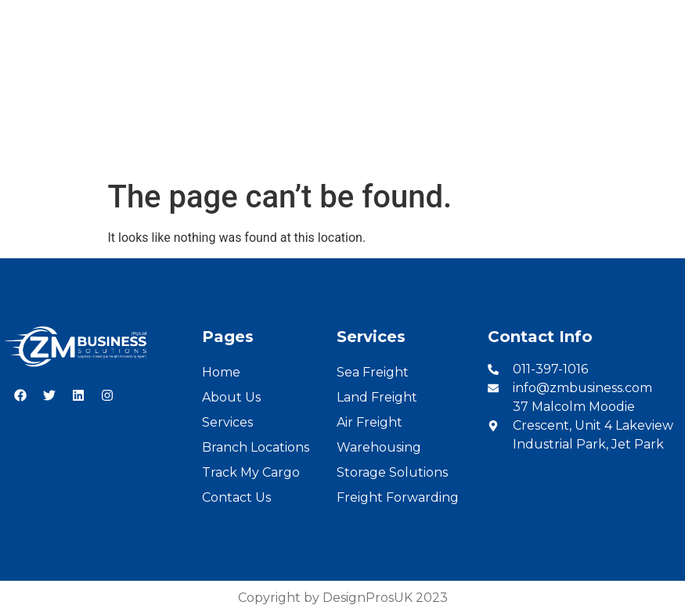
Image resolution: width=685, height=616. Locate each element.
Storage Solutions (392, 472)
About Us (173, 146)
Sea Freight (373, 372)
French (654, 17)
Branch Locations (342, 146)
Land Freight (377, 397)
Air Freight (370, 422)
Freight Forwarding (398, 497)
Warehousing (379, 447)
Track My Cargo (251, 472)
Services (245, 146)
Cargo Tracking (462, 146)
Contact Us (562, 146)
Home (108, 146)
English (598, 17)
